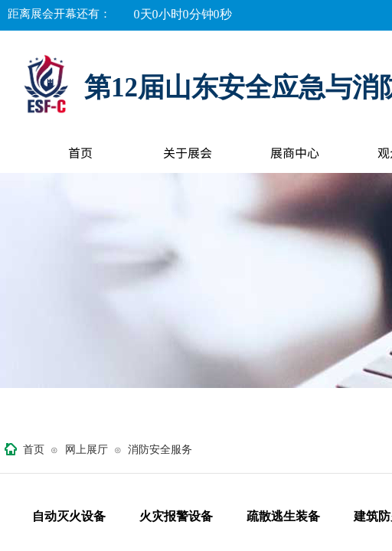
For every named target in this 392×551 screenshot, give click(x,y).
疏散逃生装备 (283, 516)
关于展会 (188, 152)
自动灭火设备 (69, 516)
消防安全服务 (160, 450)
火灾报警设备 (176, 516)
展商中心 (295, 152)
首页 (80, 152)
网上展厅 (87, 450)
